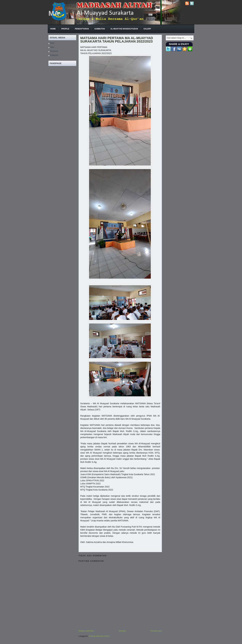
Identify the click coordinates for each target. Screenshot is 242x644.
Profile (65, 29)
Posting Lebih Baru (86, 631)
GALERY (147, 29)
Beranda (57, 4)
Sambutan (100, 29)
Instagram (54, 55)
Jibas (52, 47)
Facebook (54, 51)
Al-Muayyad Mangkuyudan (124, 29)
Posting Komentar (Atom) (99, 636)
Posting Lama (156, 631)
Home (53, 29)
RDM (52, 43)
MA (54, 13)
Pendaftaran (82, 29)
